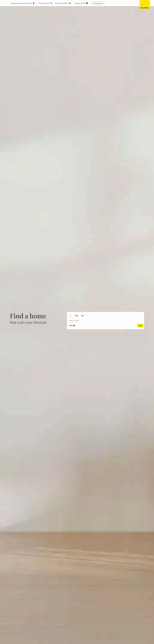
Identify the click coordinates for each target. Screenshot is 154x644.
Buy (71, 316)
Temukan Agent (45, 3)
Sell (82, 316)
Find (140, 326)
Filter (72, 326)
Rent (77, 316)
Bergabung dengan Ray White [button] (23, 3)
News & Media (81, 3)
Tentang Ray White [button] (63, 3)
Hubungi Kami (98, 3)
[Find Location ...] (105, 321)
